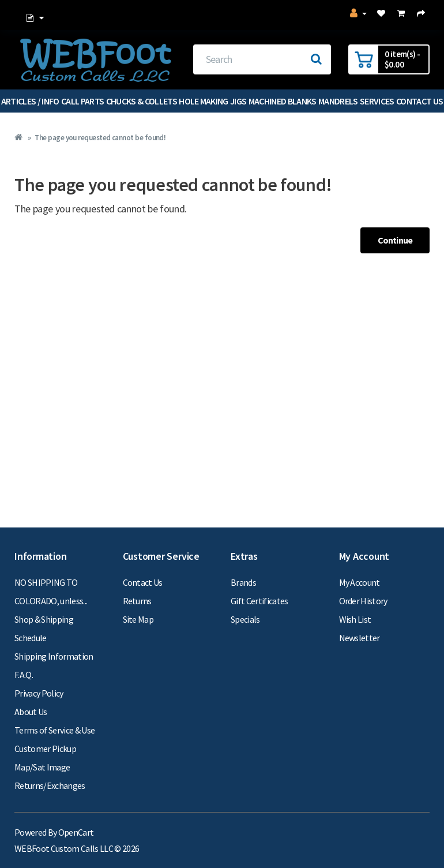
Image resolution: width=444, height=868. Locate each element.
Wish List (355, 619)
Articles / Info (30, 101)
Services (377, 101)
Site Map (138, 619)
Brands (243, 582)
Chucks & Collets (142, 101)
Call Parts (82, 101)
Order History (363, 601)
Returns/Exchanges (50, 785)
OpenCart (76, 832)
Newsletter (360, 638)
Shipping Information (54, 656)
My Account (360, 582)
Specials (245, 619)
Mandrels (338, 101)
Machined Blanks (283, 101)
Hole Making (204, 101)
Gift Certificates (259, 601)
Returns (137, 601)
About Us (31, 712)
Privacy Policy (39, 693)
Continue (395, 240)
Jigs (238, 101)
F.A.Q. (24, 675)
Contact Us (143, 582)
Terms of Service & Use (54, 730)
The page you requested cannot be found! (100, 138)
